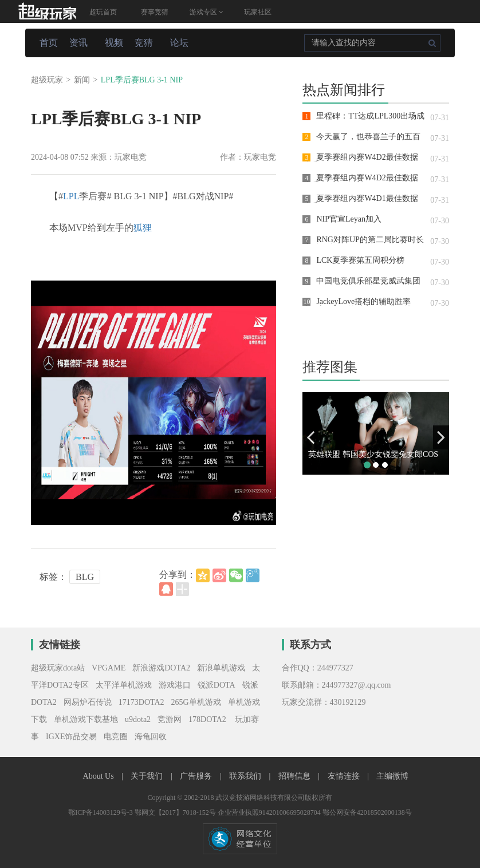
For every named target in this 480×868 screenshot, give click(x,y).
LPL (71, 196)
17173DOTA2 (141, 702)
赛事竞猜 (155, 12)
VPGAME (109, 668)
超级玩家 (47, 80)
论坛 (179, 43)
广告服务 (197, 776)
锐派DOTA (217, 685)
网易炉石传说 (88, 702)
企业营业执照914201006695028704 (270, 812)
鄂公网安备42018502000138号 (367, 812)
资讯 (78, 43)
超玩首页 (103, 12)
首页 (49, 43)
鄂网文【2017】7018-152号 (176, 812)
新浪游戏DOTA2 (161, 668)
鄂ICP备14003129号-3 (101, 812)
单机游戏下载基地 (86, 719)
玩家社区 (258, 12)
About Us (100, 776)
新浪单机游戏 (221, 668)
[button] (310, 437)
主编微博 (392, 776)
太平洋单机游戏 (124, 685)
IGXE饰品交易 (71, 737)
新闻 (82, 80)
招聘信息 (296, 776)
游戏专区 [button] (206, 12)
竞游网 (170, 719)
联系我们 (246, 776)
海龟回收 (151, 737)
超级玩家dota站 (58, 668)
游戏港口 (175, 685)
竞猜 (144, 43)
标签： (53, 577)
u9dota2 (138, 719)
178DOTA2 (207, 719)
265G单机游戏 (196, 702)
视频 (114, 43)
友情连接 (345, 776)
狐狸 (143, 228)
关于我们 (148, 776)
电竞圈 (116, 737)
